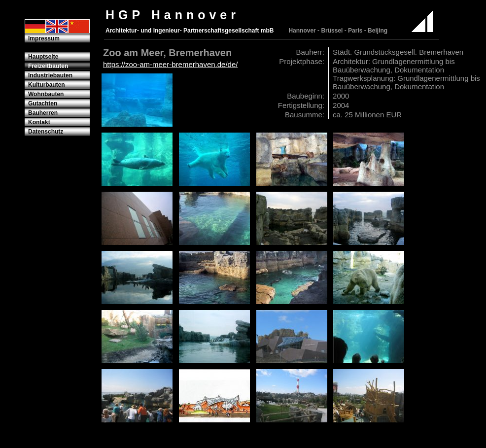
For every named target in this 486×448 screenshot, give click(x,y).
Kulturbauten (47, 85)
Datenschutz (46, 132)
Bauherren (43, 113)
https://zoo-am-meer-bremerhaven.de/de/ (170, 64)
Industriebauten (50, 75)
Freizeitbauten (48, 66)
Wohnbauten (46, 94)
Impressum (44, 38)
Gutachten (43, 103)
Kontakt (39, 122)
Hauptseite (43, 57)
